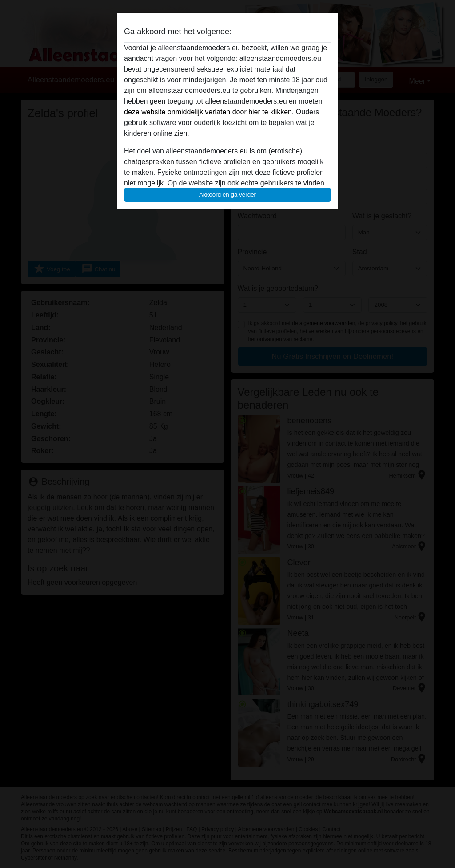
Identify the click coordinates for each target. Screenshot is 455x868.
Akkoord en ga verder (227, 195)
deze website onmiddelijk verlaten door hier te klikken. (209, 112)
